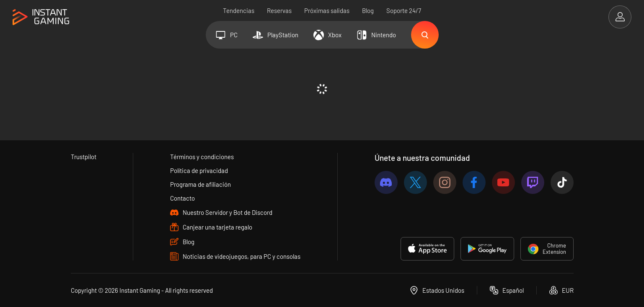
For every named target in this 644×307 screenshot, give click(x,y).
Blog (368, 10)
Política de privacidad (199, 170)
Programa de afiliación (200, 184)
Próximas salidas (327, 10)
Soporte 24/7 (404, 10)
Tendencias (239, 10)
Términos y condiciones (202, 157)
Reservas (279, 10)
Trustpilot (84, 157)
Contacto (182, 198)
